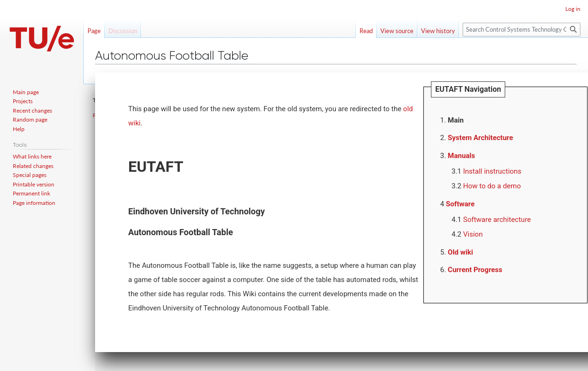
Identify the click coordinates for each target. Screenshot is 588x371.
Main (456, 120)
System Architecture (481, 138)
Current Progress (475, 270)
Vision (473, 234)
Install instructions (492, 171)
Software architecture (497, 220)
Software (461, 204)
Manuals (462, 156)
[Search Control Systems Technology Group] (522, 30)
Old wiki (461, 252)
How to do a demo (492, 186)
